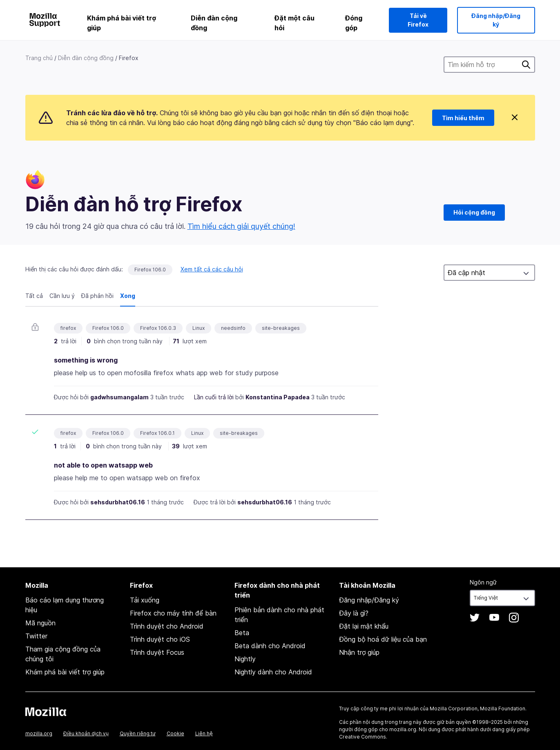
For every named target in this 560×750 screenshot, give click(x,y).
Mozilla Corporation (454, 709)
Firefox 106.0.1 (157, 433)
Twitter (36, 636)
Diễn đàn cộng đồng (214, 23)
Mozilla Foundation (503, 709)
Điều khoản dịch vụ (86, 733)
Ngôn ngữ (483, 582)
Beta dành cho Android (270, 646)
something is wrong (86, 360)
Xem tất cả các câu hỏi (212, 269)
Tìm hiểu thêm (463, 118)
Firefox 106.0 (150, 270)
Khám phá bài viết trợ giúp (122, 23)
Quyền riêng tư (138, 733)
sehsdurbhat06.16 (118, 502)
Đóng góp (354, 23)
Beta (242, 633)
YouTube (494, 618)
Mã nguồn (40, 623)
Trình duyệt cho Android (167, 626)
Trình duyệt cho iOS (160, 639)
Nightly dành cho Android (273, 672)
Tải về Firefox (418, 20)
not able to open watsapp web (103, 465)
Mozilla (46, 712)
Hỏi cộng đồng (474, 212)
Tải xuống (145, 600)
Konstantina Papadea (278, 397)
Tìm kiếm (526, 65)
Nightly (245, 659)
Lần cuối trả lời (214, 397)
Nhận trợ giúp (359, 652)
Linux (199, 328)
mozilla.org (39, 733)
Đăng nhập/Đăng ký (496, 20)
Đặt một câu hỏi (295, 23)
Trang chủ (39, 58)
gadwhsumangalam (119, 397)
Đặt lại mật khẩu (364, 626)
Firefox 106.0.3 (158, 328)
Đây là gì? (354, 613)
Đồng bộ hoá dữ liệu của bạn (383, 639)
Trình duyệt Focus (157, 652)
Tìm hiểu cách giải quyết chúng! (241, 226)
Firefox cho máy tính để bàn (173, 613)
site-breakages (281, 328)
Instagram (514, 618)
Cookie (175, 733)
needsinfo (233, 328)
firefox (68, 328)
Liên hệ (204, 733)
